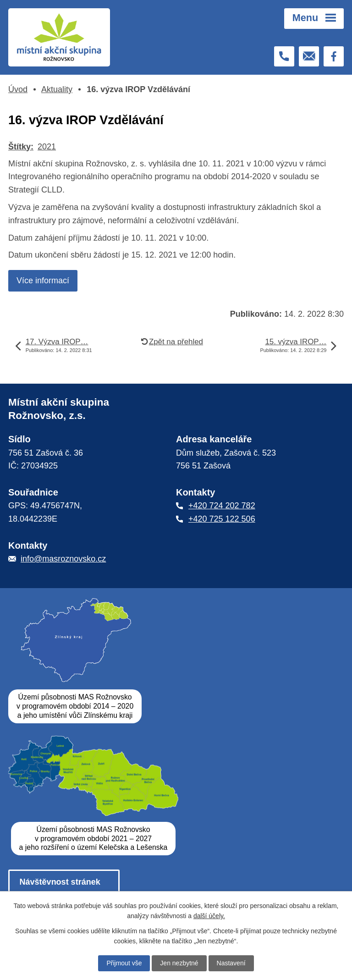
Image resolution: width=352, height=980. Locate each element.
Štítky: (21, 147)
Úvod (18, 89)
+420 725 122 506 (222, 519)
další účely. (209, 916)
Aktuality (57, 89)
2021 (47, 147)
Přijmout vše (124, 963)
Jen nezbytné (179, 963)
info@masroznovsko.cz (63, 559)
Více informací (43, 281)
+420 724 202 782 (222, 506)
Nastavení (231, 963)
